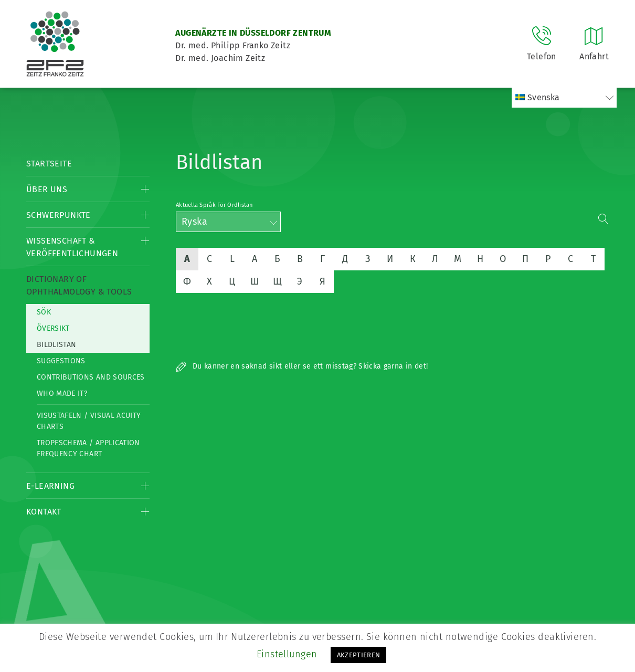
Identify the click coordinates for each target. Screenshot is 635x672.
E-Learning (50, 486)
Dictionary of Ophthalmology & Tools (79, 285)
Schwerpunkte (59, 215)
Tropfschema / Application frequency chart (88, 448)
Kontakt (44, 512)
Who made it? (62, 393)
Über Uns (47, 189)
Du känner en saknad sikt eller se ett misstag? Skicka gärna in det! (302, 366)
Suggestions (61, 361)
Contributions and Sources (91, 377)
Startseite (49, 164)
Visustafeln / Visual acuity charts (89, 421)
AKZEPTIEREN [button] (359, 655)
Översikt (53, 328)
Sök (44, 312)
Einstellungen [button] (287, 654)
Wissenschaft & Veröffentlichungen (72, 247)
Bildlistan (57, 345)
